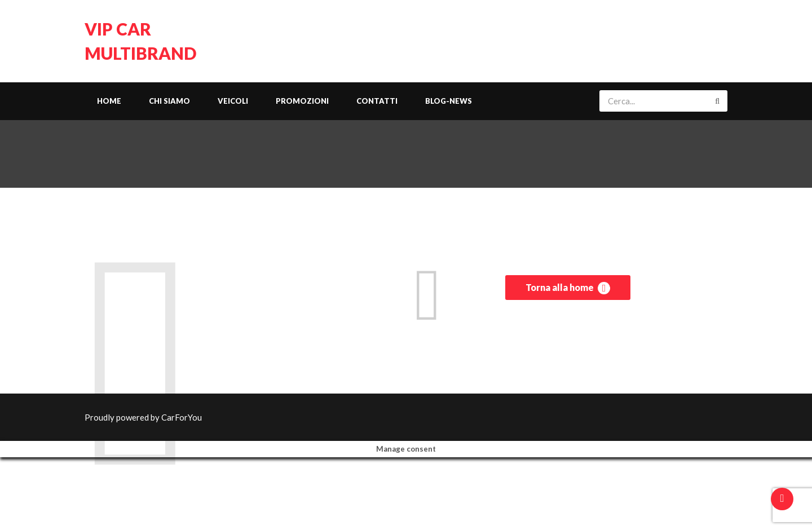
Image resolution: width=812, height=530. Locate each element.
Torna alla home (568, 288)
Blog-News (449, 101)
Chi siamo (169, 101)
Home (109, 101)
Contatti (377, 101)
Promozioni (302, 101)
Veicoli (233, 101)
